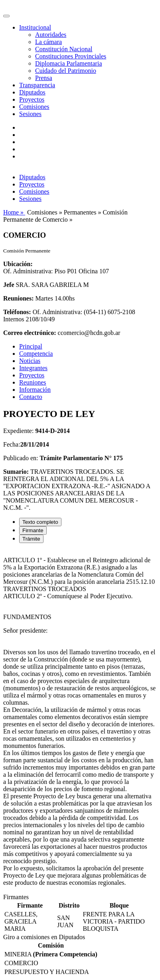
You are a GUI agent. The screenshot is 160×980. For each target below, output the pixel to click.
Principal (31, 346)
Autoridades (51, 35)
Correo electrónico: (30, 333)
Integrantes (33, 368)
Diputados (32, 92)
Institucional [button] (35, 27)
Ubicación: (18, 264)
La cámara (48, 42)
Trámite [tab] (31, 539)
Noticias (30, 361)
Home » (14, 212)
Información (35, 390)
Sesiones (30, 114)
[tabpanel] (80, 721)
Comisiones (34, 107)
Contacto (31, 397)
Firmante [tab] (33, 530)
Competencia (36, 354)
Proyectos (32, 99)
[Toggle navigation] (6, 16)
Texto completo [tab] (40, 522)
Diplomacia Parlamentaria (68, 63)
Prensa (44, 78)
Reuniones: (18, 298)
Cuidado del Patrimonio (66, 71)
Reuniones (33, 382)
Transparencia (37, 85)
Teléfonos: (17, 312)
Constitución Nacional (64, 49)
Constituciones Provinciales (71, 56)
